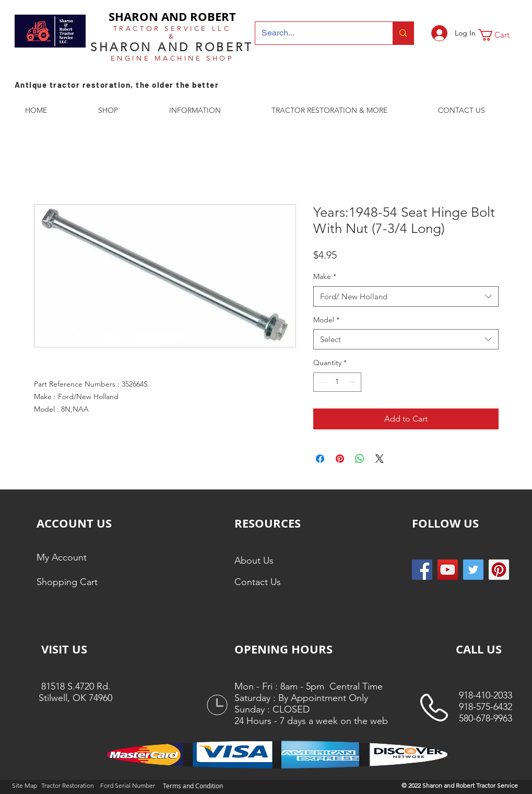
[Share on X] (380, 459)
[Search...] (316, 33)
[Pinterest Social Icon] (499, 570)
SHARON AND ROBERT (172, 16)
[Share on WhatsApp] (360, 459)
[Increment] (353, 382)
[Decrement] (321, 382)
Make (325, 276)
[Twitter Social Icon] (473, 570)
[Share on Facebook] (320, 459)
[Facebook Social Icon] (422, 570)
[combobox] (406, 296)
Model (326, 320)
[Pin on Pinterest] (340, 459)
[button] (501, 35)
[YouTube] (448, 570)
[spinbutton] (337, 382)
